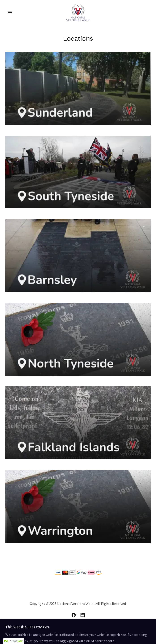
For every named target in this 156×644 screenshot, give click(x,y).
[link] (78, 13)
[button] (16, 13)
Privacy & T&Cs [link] (78, 631)
